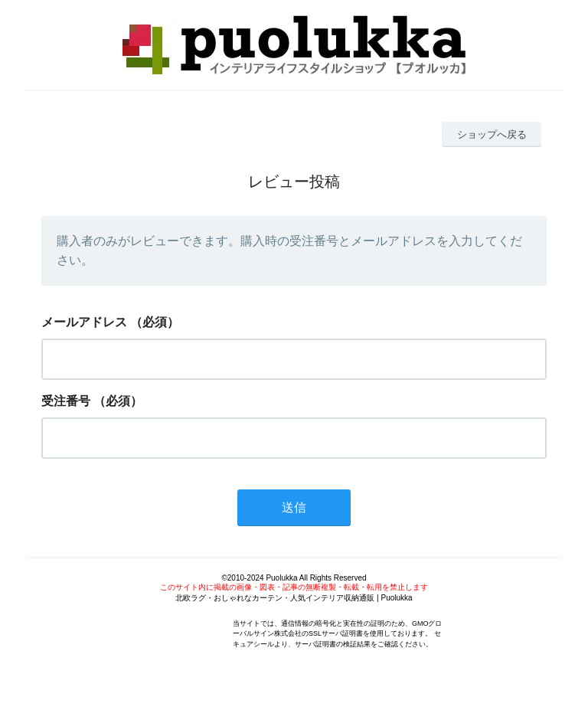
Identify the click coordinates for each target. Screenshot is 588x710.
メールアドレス (84, 322)
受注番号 (66, 401)
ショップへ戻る (492, 134)
